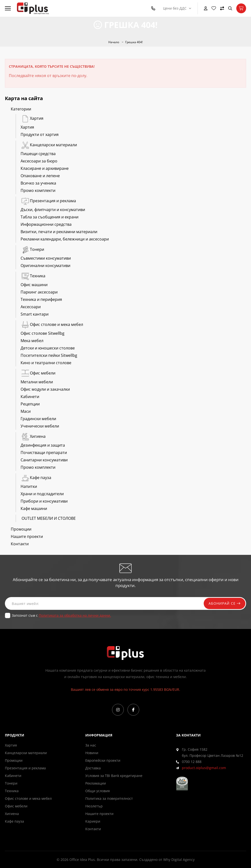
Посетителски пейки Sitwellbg (49, 355)
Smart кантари (35, 314)
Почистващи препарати (44, 453)
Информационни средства (46, 224)
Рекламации (96, 783)
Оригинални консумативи (45, 266)
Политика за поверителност (109, 798)
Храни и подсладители (42, 494)
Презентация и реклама (48, 201)
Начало (114, 42)
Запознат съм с (61, 615)
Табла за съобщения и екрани (50, 217)
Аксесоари (31, 307)
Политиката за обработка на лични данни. (75, 615)
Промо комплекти (38, 190)
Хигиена (33, 436)
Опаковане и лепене (40, 176)
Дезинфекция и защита (43, 445)
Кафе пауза (36, 478)
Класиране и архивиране (45, 168)
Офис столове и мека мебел (52, 324)
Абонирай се (225, 603)
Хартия (32, 118)
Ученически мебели (40, 426)
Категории (21, 109)
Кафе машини (34, 508)
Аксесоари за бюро (39, 161)
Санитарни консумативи (44, 460)
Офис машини (34, 285)
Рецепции (30, 404)
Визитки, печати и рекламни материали (59, 232)
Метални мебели (37, 382)
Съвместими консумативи (46, 258)
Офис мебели (38, 373)
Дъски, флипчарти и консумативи (53, 210)
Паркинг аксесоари (39, 292)
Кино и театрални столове (46, 363)
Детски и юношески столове (48, 348)
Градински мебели (38, 419)
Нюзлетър (94, 806)
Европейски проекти (103, 760)
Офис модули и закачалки (45, 389)
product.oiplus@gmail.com (204, 768)
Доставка (93, 768)
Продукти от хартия (40, 134)
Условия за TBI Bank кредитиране (114, 776)
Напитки (29, 486)
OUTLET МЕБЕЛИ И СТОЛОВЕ (48, 518)
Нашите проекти (27, 536)
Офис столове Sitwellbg (43, 333)
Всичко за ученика (38, 183)
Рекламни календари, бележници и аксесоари (65, 239)
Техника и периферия (41, 299)
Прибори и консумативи (44, 501)
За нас (91, 745)
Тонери (32, 249)
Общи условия (98, 791)
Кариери (93, 821)
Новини (92, 753)
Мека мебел (32, 341)
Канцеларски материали (49, 145)
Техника (33, 276)
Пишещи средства (38, 154)
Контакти (20, 544)
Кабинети (30, 397)
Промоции (21, 529)
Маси (26, 411)
